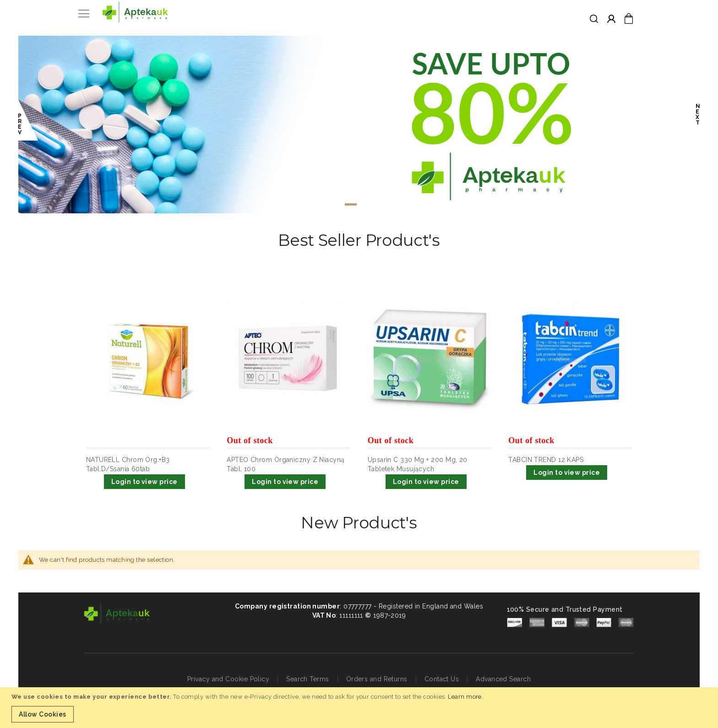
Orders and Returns (377, 679)
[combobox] (586, 19)
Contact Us (442, 679)
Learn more (465, 697)
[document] (360, 708)
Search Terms (307, 679)
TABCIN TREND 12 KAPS (546, 460)
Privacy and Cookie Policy (228, 679)
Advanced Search (503, 679)
